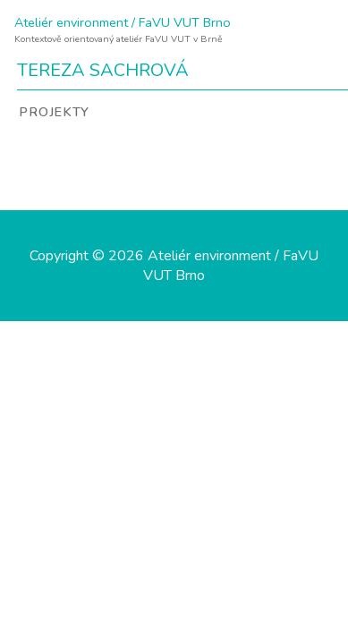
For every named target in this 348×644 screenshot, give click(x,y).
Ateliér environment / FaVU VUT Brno (123, 22)
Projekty (54, 112)
